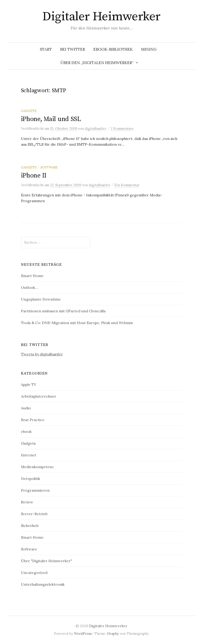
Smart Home (32, 276)
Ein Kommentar (127, 185)
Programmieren (35, 490)
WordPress (83, 634)
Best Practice (33, 420)
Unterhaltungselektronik (43, 584)
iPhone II (34, 176)
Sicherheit (30, 526)
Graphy (113, 634)
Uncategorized (34, 573)
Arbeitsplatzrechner (39, 396)
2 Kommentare (122, 129)
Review (27, 502)
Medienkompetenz (37, 467)
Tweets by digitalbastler (42, 354)
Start (46, 49)
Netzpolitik (31, 479)
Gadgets (29, 111)
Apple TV (29, 384)
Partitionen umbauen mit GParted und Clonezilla (63, 311)
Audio (26, 408)
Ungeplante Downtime (41, 299)
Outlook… (29, 287)
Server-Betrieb (34, 514)
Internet (29, 455)
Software (49, 167)
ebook (26, 431)
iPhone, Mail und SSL (51, 119)
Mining (149, 49)
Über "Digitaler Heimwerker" (46, 561)
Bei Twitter (73, 49)
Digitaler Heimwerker (101, 17)
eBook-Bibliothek (113, 49)
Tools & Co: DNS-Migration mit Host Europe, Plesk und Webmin (77, 323)
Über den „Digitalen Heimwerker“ (97, 63)
